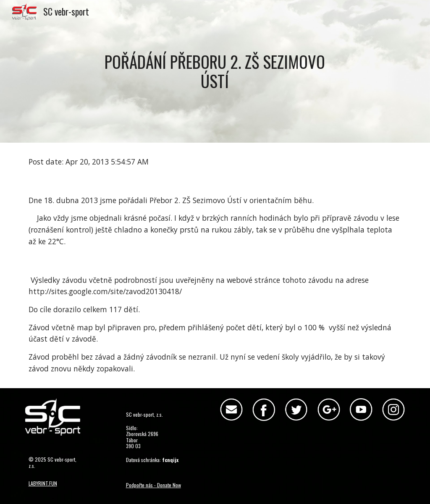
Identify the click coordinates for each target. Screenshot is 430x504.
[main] (215, 71)
